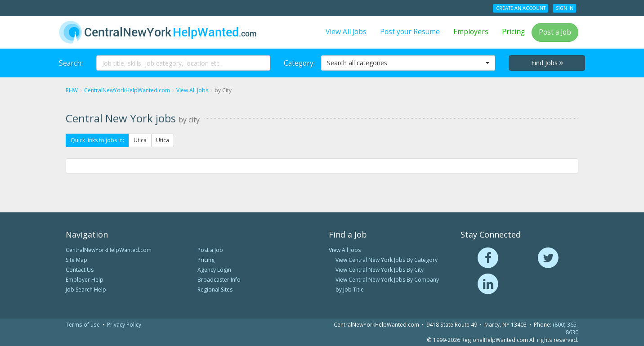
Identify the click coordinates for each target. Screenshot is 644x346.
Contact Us (80, 270)
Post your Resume (410, 32)
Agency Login (214, 270)
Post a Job (555, 32)
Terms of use (83, 324)
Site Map (76, 260)
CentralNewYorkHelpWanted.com (109, 250)
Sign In (565, 8)
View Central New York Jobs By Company (387, 280)
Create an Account (521, 8)
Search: (71, 63)
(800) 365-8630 (566, 328)
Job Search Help (86, 290)
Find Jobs (547, 63)
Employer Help (85, 280)
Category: (299, 63)
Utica (140, 140)
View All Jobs (346, 32)
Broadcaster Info (219, 280)
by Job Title (350, 290)
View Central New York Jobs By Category (387, 260)
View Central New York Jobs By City (380, 270)
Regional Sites (215, 290)
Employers (471, 32)
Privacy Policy (124, 324)
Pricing (513, 32)
